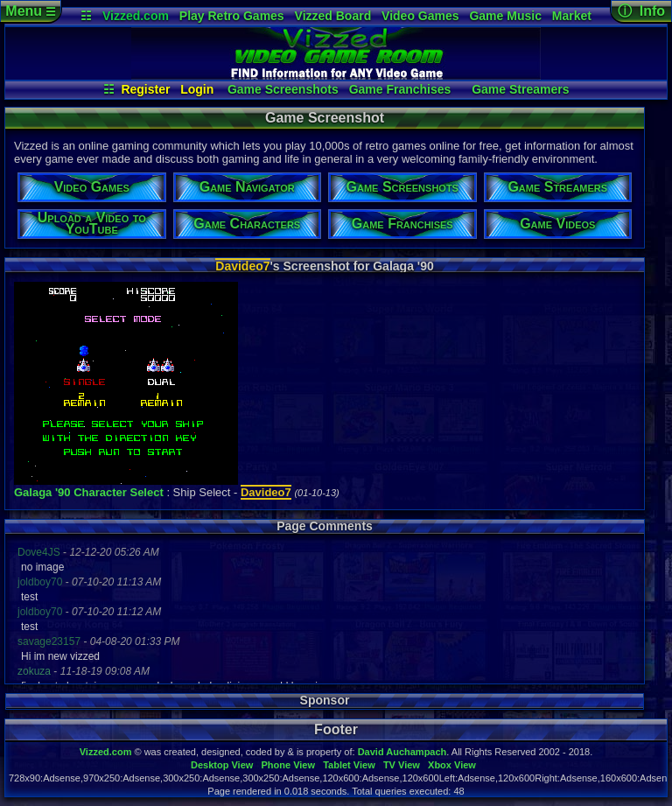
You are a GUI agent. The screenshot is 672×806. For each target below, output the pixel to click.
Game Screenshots (283, 89)
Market (572, 16)
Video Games (420, 16)
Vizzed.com (136, 16)
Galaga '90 (42, 492)
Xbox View (452, 765)
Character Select (119, 492)
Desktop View (222, 765)
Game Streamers (520, 89)
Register (145, 89)
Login (197, 89)
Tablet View (349, 765)
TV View (402, 765)
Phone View (288, 765)
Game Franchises (400, 89)
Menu (30, 11)
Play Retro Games (232, 16)
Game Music (505, 16)
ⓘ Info (641, 11)
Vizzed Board (333, 16)
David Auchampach (402, 752)
